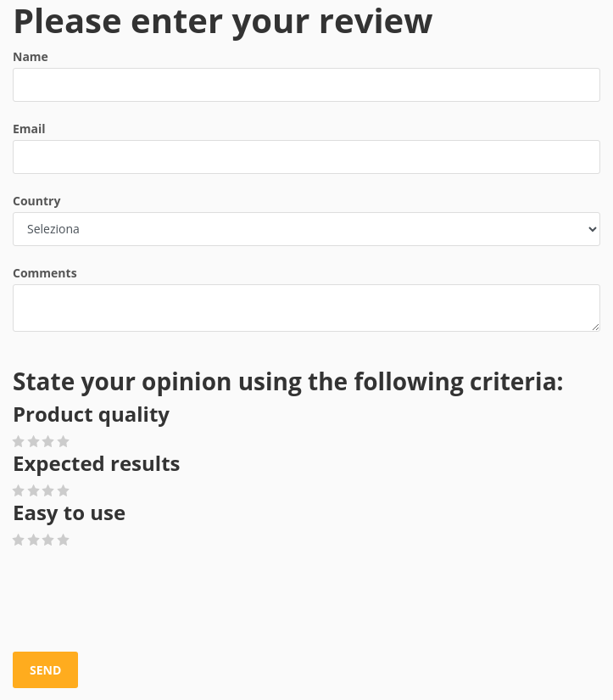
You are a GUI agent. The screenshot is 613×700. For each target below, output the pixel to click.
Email (29, 129)
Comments (45, 273)
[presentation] (142, 601)
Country (36, 201)
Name (31, 56)
